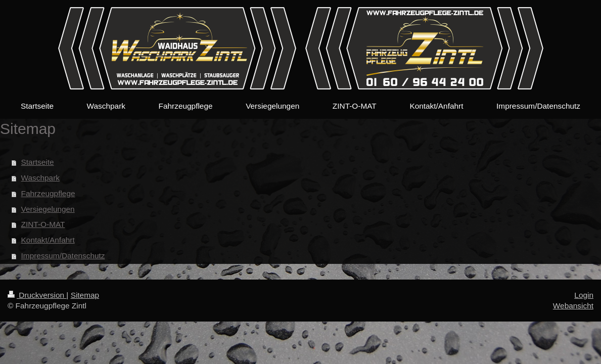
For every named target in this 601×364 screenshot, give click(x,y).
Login (584, 295)
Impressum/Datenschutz (63, 256)
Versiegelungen (48, 209)
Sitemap (85, 295)
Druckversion (37, 295)
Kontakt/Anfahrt (48, 240)
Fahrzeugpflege (48, 193)
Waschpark (40, 178)
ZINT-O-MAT (43, 224)
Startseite (38, 162)
